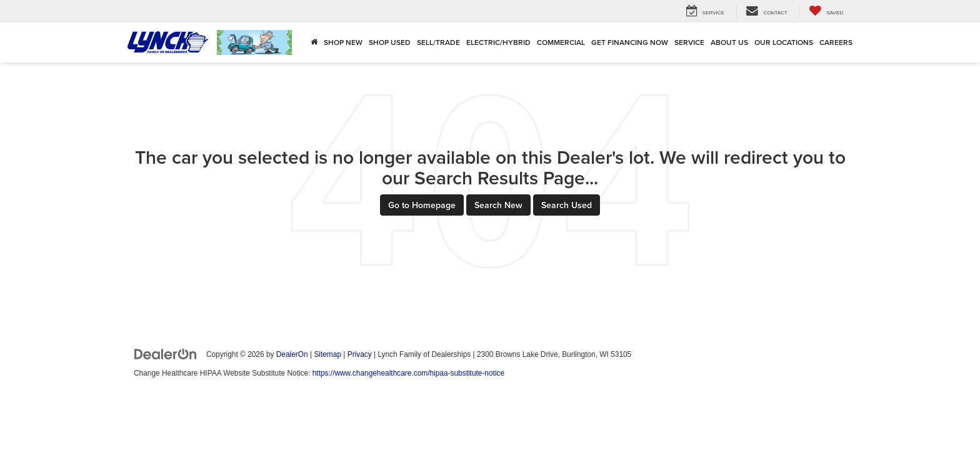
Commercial (561, 42)
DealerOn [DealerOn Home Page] (292, 354)
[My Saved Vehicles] (826, 12)
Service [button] (689, 42)
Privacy (360, 354)
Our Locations (784, 42)
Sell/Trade (438, 42)
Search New (498, 205)
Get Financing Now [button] (630, 42)
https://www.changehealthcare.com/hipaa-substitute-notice (408, 373)
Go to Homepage (422, 205)
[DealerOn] (166, 354)
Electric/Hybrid (498, 42)
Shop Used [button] (390, 42)
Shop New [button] (343, 42)
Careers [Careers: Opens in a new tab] (836, 42)
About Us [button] (729, 42)
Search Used (567, 205)
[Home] (314, 42)
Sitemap (327, 354)
